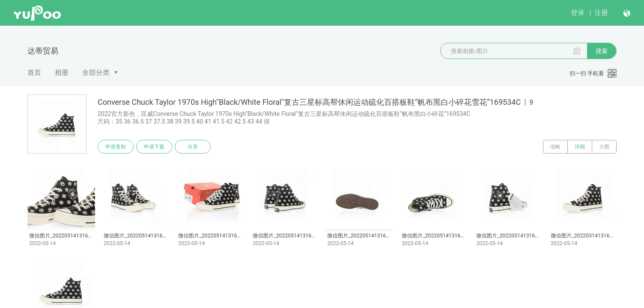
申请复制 (116, 147)
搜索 (602, 51)
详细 (580, 147)
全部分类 (96, 73)
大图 (604, 147)
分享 (193, 147)
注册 (601, 13)
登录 (578, 13)
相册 (62, 73)
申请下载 (154, 147)
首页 (34, 73)
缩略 (555, 147)
